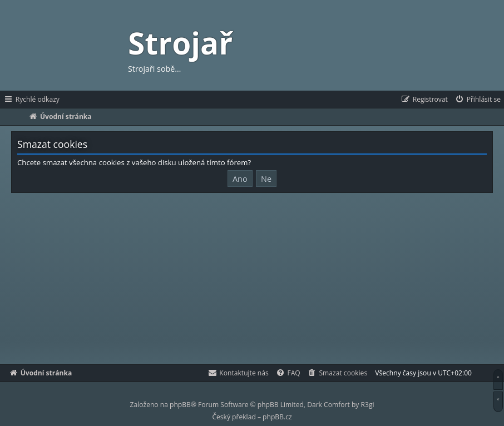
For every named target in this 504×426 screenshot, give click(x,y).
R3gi (368, 405)
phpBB (180, 405)
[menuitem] (478, 100)
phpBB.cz (277, 417)
